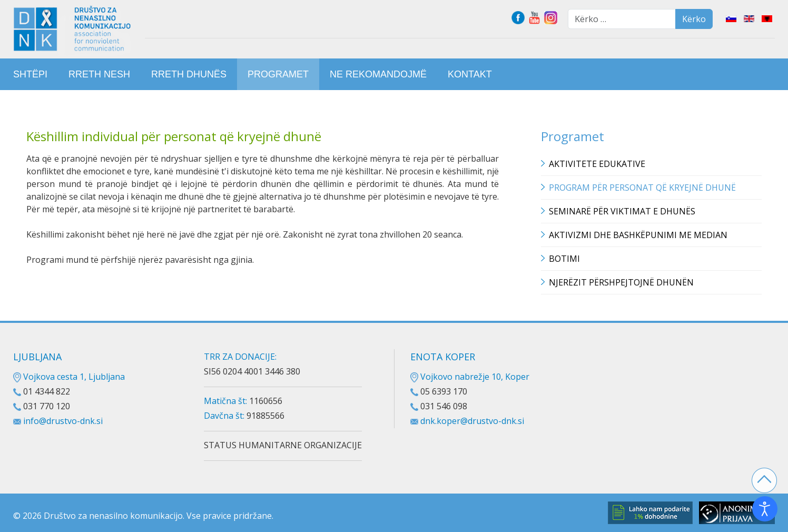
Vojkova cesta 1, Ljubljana (69, 377)
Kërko (694, 19)
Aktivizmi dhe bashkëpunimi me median (638, 235)
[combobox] (622, 19)
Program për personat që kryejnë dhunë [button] (642, 188)
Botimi (564, 259)
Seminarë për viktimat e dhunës (622, 211)
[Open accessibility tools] (765, 509)
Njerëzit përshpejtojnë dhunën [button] (621, 282)
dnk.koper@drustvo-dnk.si (472, 421)
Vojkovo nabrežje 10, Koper (470, 377)
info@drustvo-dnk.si (63, 421)
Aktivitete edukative (597, 164)
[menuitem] (30, 74)
